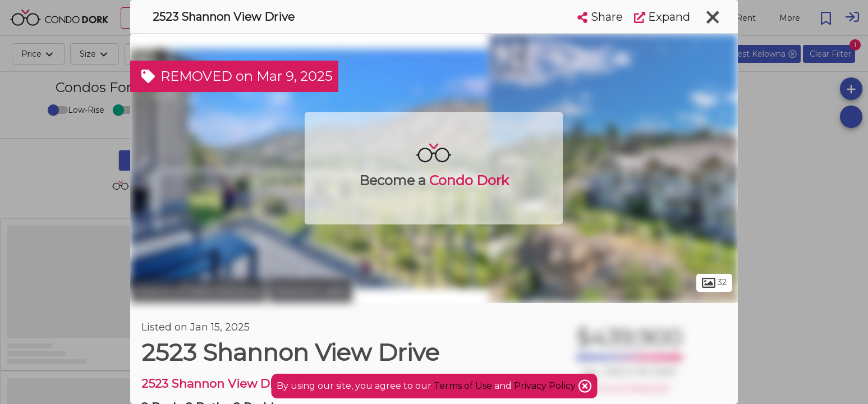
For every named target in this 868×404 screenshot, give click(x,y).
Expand (662, 17)
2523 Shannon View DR (210, 384)
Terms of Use (463, 386)
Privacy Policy (546, 386)
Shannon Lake (311, 291)
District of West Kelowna (198, 291)
